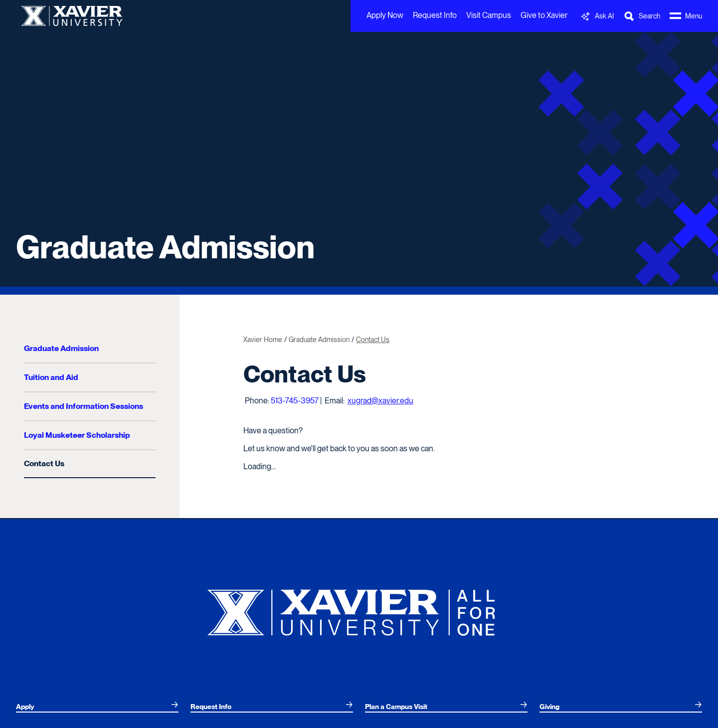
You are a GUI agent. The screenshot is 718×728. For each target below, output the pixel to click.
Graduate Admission (165, 247)
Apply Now (385, 15)
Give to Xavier (544, 15)
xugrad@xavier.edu (380, 401)
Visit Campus (489, 15)
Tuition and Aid (51, 377)
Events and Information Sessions (84, 406)
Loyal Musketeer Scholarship (77, 435)
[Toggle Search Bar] (642, 16)
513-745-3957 (295, 401)
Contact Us (44, 463)
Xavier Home (263, 340)
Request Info (435, 15)
